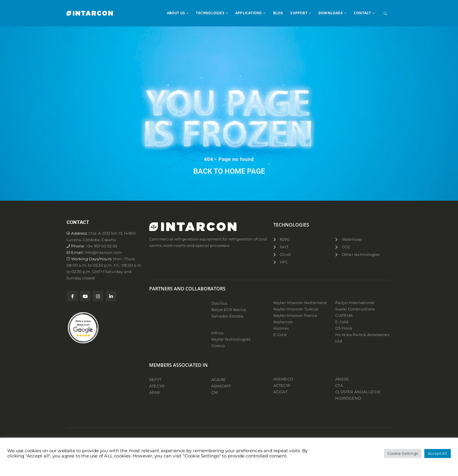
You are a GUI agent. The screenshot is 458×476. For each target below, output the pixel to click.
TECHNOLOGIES (210, 13)
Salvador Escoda (227, 316)
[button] (385, 14)
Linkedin (111, 296)
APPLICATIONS (249, 13)
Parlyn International (355, 303)
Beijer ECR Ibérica (229, 310)
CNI (215, 393)
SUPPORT (299, 13)
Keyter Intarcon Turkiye (296, 309)
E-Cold (280, 335)
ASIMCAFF (221, 386)
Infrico (217, 333)
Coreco (218, 346)
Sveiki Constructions (355, 309)
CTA (339, 386)
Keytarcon (283, 322)
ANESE (342, 379)
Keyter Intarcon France (295, 316)
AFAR (155, 393)
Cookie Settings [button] (403, 453)
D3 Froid (343, 328)
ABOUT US (176, 13)
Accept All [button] (438, 453)
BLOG (278, 13)
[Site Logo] (90, 13)
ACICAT (280, 392)
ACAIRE (219, 380)
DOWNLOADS (331, 13)
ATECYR (157, 386)
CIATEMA (344, 316)
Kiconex (281, 328)
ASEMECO (283, 379)
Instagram (98, 296)
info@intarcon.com (103, 253)
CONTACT (362, 13)
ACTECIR (282, 386)
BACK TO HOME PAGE (229, 171)
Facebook (72, 296)
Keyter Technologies (231, 339)
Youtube (85, 296)
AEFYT (155, 380)
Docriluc (220, 303)
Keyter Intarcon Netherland (300, 303)
